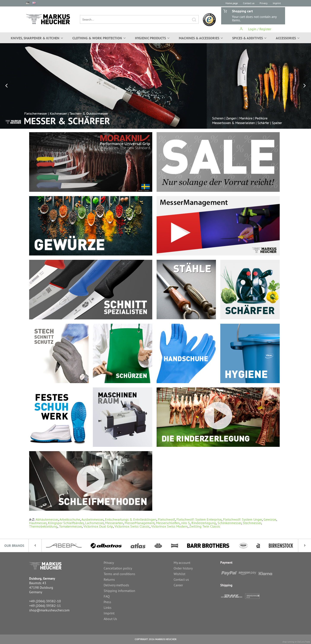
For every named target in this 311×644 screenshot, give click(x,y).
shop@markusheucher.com (49, 610)
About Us (110, 619)
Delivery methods (116, 585)
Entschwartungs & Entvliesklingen (131, 519)
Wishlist (179, 574)
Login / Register (255, 29)
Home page (232, 3)
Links (108, 608)
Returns (109, 579)
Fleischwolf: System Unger (243, 519)
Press (107, 602)
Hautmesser (38, 523)
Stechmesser (252, 523)
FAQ (107, 596)
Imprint (277, 3)
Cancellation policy (118, 568)
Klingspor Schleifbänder (66, 523)
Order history (183, 568)
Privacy (264, 3)
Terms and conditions (119, 574)
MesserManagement (140, 523)
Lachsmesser (94, 523)
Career (178, 585)
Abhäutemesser (47, 519)
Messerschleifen (168, 523)
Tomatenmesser (70, 526)
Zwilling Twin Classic (205, 526)
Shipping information (119, 591)
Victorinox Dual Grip (98, 526)
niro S (186, 523)
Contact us (249, 3)
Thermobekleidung (43, 526)
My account (182, 563)
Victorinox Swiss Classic (132, 526)
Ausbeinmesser (92, 519)
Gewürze (270, 519)
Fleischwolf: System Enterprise (199, 519)
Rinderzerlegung (204, 523)
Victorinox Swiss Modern (169, 526)
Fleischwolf (166, 519)
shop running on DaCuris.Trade (296, 642)
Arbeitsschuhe (70, 519)
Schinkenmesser (229, 523)
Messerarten (114, 523)
